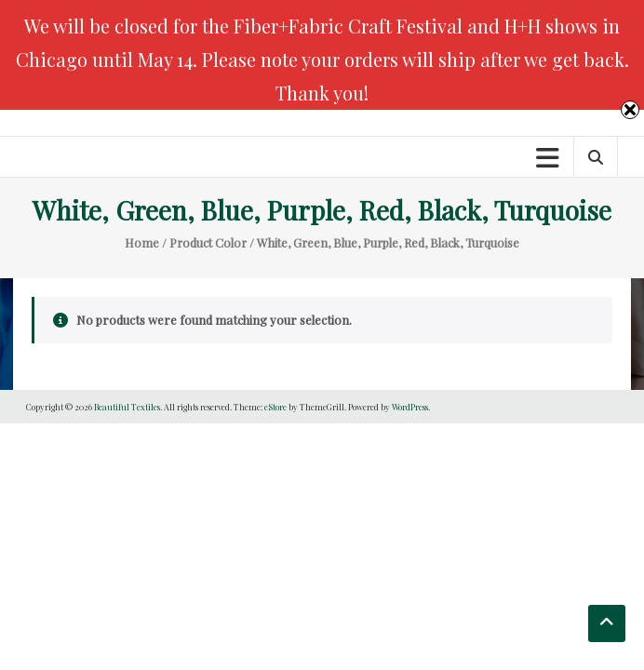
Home (142, 242)
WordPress (410, 407)
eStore (275, 407)
